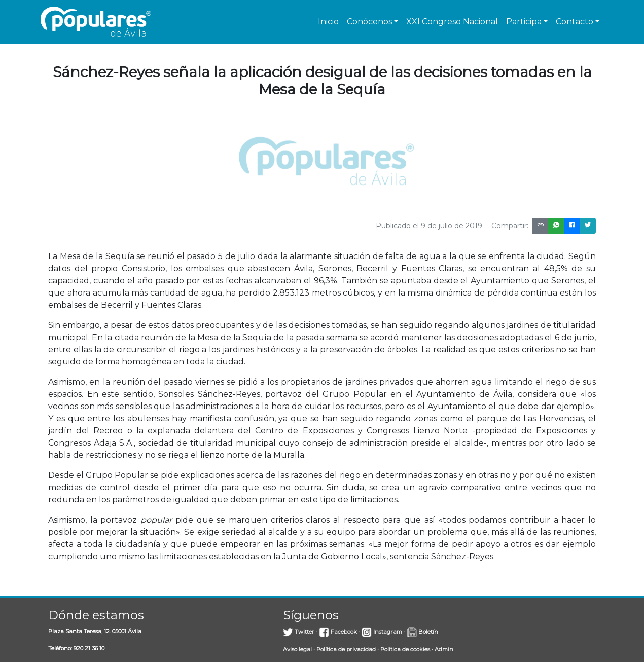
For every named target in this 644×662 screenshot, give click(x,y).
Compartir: (510, 226)
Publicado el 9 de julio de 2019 (429, 226)
